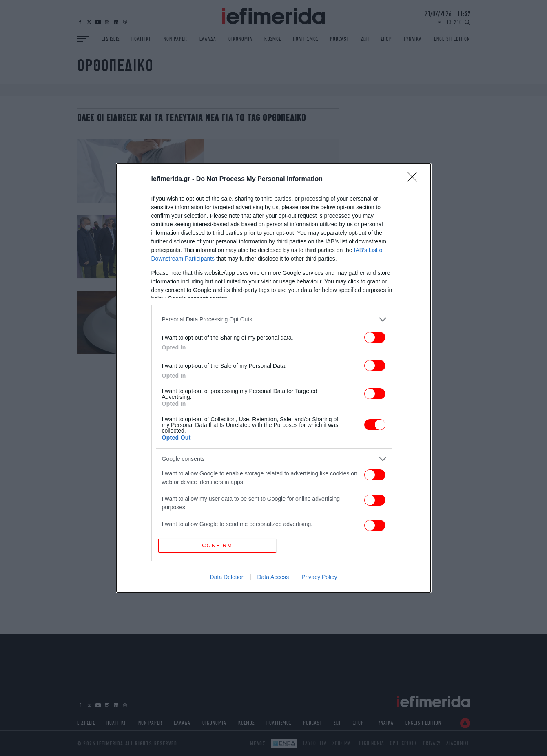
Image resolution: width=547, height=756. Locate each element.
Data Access (273, 577)
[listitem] (274, 319)
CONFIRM (217, 545)
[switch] (375, 337)
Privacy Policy (319, 577)
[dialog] (274, 378)
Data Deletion (227, 577)
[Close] (415, 179)
